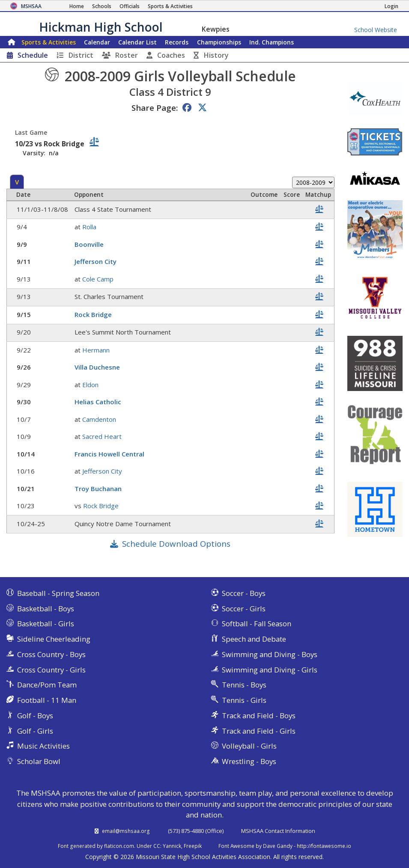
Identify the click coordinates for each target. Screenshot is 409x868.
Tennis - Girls (244, 700)
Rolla (89, 227)
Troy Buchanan (98, 489)
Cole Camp (98, 279)
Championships (219, 42)
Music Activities (43, 746)
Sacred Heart (102, 436)
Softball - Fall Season (257, 624)
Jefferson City (96, 261)
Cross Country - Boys (51, 654)
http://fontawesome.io (324, 846)
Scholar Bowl (39, 761)
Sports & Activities (49, 42)
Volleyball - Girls (249, 746)
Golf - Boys (35, 715)
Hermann (96, 350)
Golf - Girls (35, 731)
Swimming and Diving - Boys (270, 654)
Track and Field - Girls (259, 731)
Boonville (89, 244)
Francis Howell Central (109, 454)
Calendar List (137, 42)
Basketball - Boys (46, 609)
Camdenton (99, 419)
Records (177, 42)
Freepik (193, 846)
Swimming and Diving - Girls (270, 670)
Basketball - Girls (46, 624)
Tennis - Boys (244, 685)
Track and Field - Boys (259, 715)
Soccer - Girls (244, 609)
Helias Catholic (98, 402)
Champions (272, 42)
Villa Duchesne (97, 367)
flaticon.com (119, 846)
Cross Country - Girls (51, 670)
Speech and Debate (254, 639)
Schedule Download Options (176, 544)
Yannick (172, 846)
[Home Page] (77, 6)
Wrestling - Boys (249, 761)
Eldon (90, 385)
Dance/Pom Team (47, 685)
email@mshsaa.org (126, 831)
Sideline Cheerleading (54, 639)
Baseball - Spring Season (58, 593)
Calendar (97, 42)
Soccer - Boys (244, 593)
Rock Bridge (93, 314)
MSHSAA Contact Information (278, 831)
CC (157, 846)
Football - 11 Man (47, 700)
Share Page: (155, 108)
